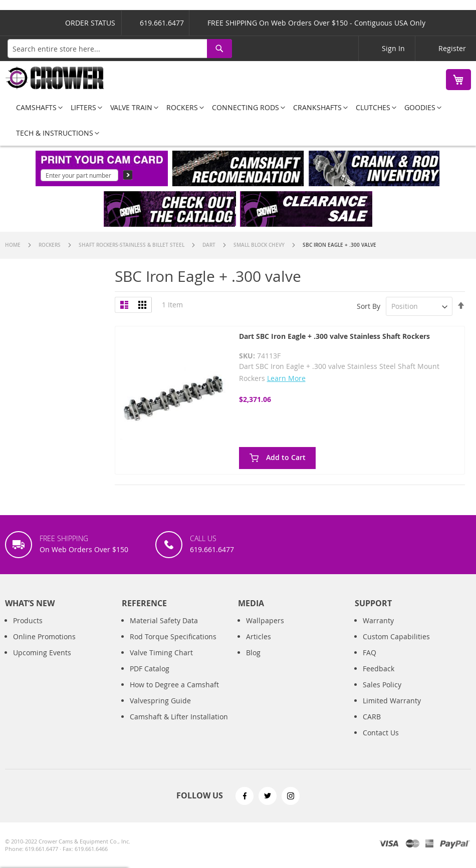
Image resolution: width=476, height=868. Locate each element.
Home (14, 245)
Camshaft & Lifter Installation (179, 717)
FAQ (370, 653)
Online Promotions (44, 636)
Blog (253, 653)
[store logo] (55, 78)
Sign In (393, 48)
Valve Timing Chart (161, 653)
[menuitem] (36, 107)
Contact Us (381, 733)
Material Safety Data (164, 620)
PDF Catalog (150, 669)
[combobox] (120, 49)
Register (452, 48)
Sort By (369, 306)
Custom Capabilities (396, 636)
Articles (259, 636)
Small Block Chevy (260, 245)
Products (28, 620)
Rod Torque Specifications (173, 636)
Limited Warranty (392, 701)
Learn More (286, 378)
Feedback (379, 669)
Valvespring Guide (160, 701)
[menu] (238, 120)
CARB (372, 717)
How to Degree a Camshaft (174, 685)
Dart (210, 245)
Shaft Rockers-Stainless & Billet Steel (132, 245)
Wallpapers (265, 620)
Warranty (378, 620)
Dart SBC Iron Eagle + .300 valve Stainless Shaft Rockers (334, 336)
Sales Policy (382, 685)
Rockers (50, 245)
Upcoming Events (42, 653)
